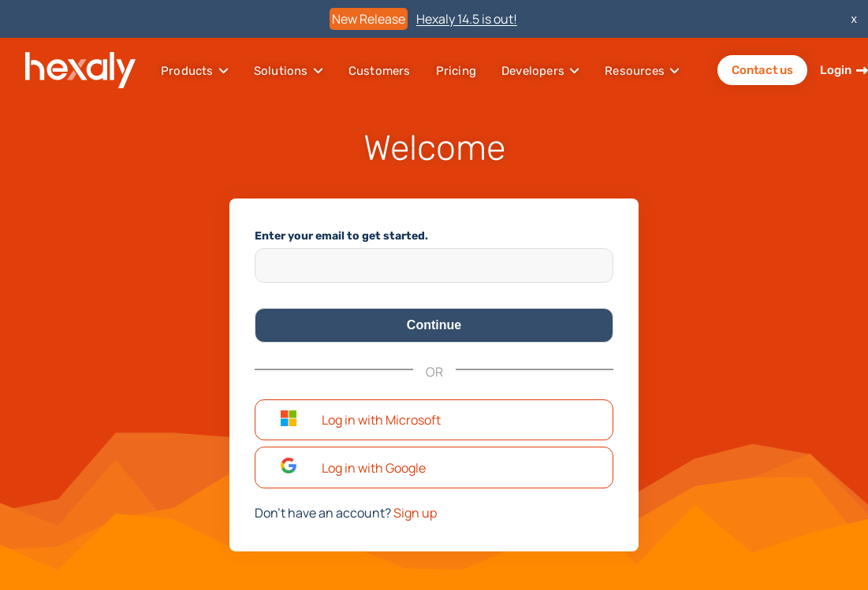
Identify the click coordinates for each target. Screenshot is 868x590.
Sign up (415, 513)
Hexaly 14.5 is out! (467, 19)
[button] (434, 420)
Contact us (762, 70)
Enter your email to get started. (341, 236)
